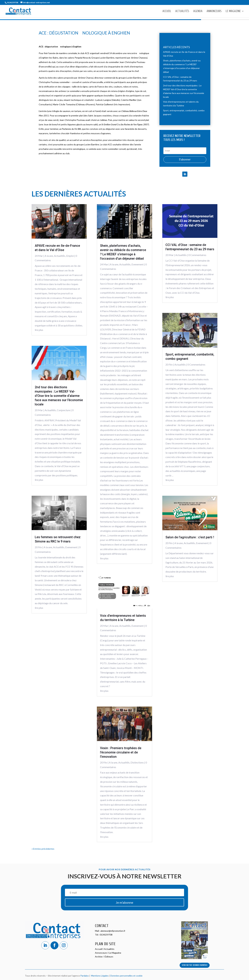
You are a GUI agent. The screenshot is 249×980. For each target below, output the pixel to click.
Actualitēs (60, 256)
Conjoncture (64, 410)
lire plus (39, 330)
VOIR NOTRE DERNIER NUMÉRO (195, 965)
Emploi (70, 256)
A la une (49, 256)
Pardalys (85, 976)
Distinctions (137, 762)
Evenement (71, 547)
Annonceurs (214, 11)
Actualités (182, 11)
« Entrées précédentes (43, 849)
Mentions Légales (99, 976)
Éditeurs (109, 957)
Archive (99, 957)
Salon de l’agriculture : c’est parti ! (190, 537)
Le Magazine (233, 11)
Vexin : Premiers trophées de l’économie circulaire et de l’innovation (121, 752)
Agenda (198, 11)
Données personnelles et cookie (126, 976)
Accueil (167, 11)
